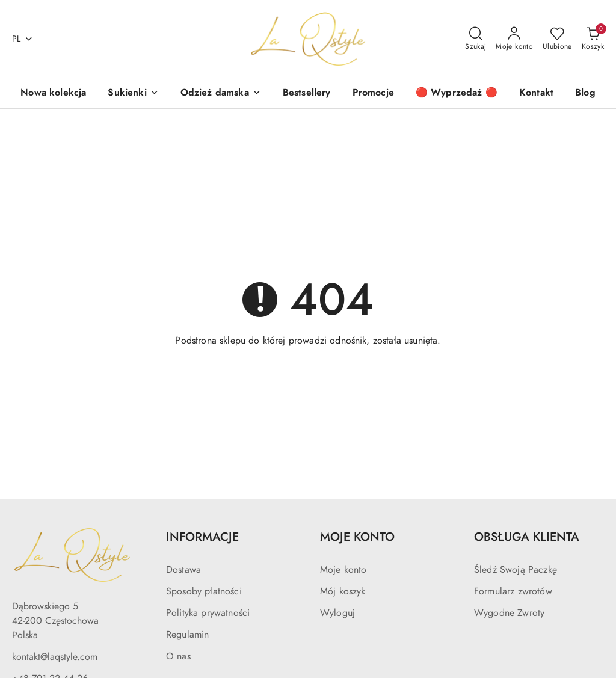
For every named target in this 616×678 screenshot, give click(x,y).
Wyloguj (337, 613)
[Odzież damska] (221, 94)
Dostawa (183, 570)
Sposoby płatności (204, 591)
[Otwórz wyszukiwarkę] (476, 39)
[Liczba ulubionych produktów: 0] (557, 39)
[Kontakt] (536, 94)
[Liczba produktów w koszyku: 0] (593, 39)
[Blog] (585, 94)
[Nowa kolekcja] (53, 94)
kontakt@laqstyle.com (55, 657)
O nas (178, 656)
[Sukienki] (133, 94)
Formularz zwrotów (513, 591)
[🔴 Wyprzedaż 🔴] (457, 94)
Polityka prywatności (208, 613)
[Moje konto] (514, 39)
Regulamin (187, 635)
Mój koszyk (343, 591)
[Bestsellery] (307, 94)
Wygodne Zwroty (509, 613)
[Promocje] (373, 94)
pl (23, 39)
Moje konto (343, 570)
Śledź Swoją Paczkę (516, 570)
